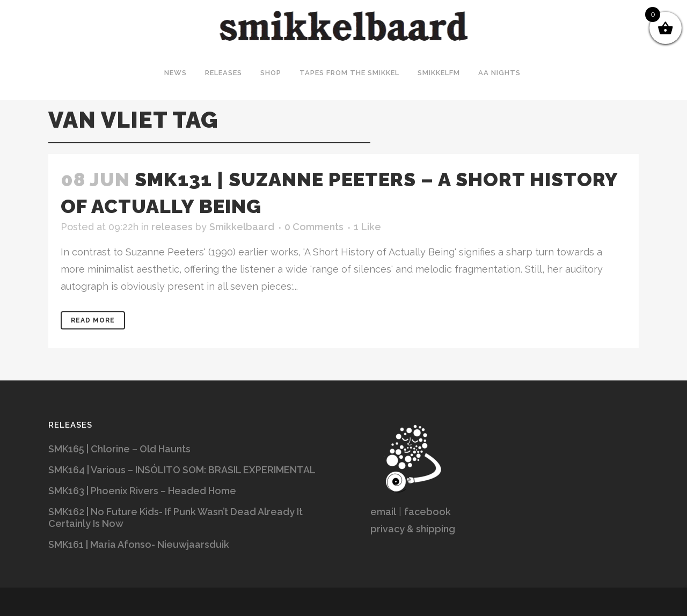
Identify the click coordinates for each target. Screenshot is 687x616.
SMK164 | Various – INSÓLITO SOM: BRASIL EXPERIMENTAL (182, 470)
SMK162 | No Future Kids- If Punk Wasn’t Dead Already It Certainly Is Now (176, 518)
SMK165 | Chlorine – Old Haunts (119, 449)
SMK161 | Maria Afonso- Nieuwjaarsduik (139, 544)
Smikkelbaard (242, 227)
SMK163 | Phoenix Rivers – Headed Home (142, 491)
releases (172, 227)
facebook (427, 512)
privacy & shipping (413, 529)
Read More (93, 320)
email (383, 512)
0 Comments (314, 227)
